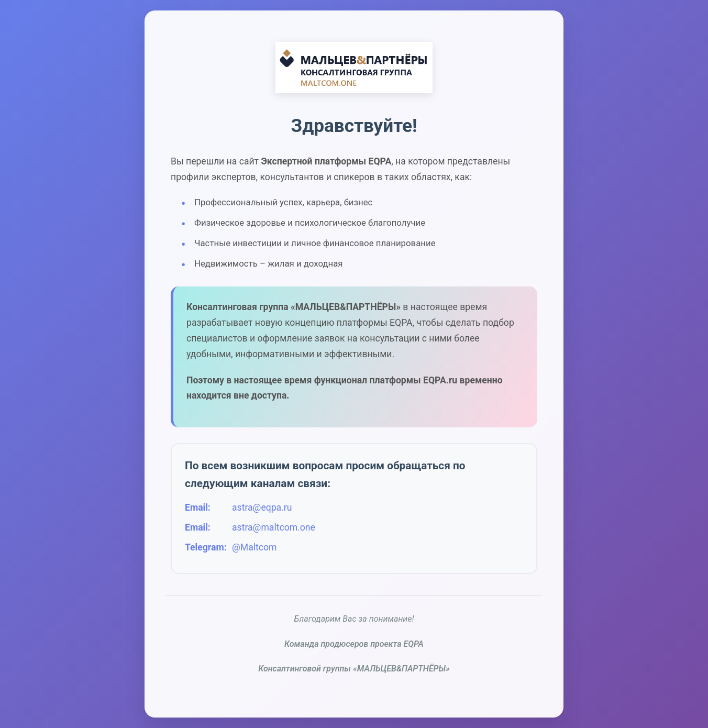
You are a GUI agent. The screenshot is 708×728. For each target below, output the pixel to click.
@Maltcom (254, 547)
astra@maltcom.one (274, 527)
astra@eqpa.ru (262, 508)
